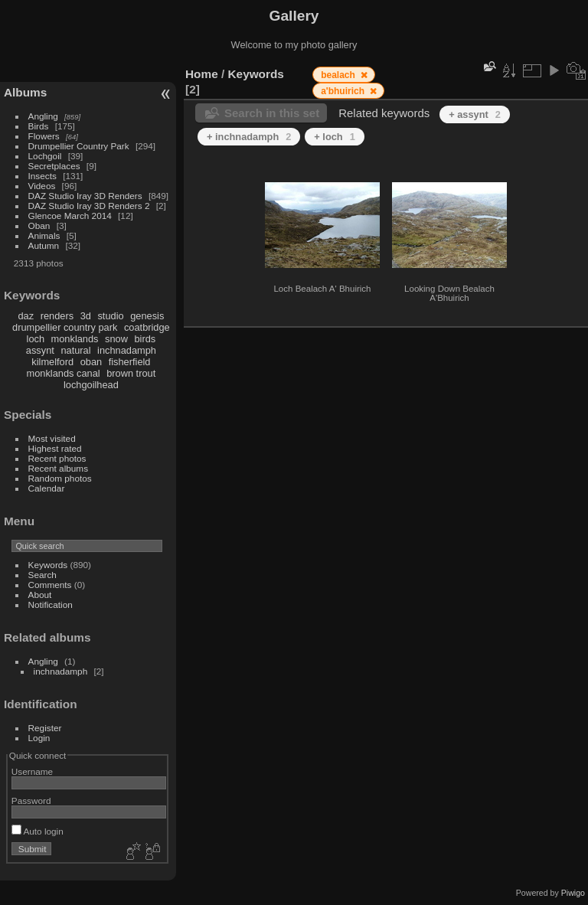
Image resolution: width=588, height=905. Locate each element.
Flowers (44, 136)
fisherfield (130, 362)
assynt (40, 350)
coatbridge (147, 327)
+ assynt (475, 114)
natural (75, 350)
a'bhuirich (344, 91)
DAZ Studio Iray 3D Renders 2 (89, 206)
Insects (42, 176)
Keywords (48, 565)
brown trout (131, 373)
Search (42, 575)
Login (39, 738)
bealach (339, 75)
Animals (44, 235)
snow (116, 339)
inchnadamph (127, 350)
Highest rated (55, 448)
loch (36, 339)
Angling (43, 116)
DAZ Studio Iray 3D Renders (85, 196)
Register (45, 728)
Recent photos (57, 458)
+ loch (334, 137)
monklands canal (64, 373)
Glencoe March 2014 (70, 216)
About (40, 595)
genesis (147, 316)
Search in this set (272, 113)
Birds (39, 126)
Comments (50, 585)
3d (86, 316)
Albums (25, 92)
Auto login (38, 831)
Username (32, 771)
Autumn (44, 245)
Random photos (60, 478)
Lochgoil (45, 156)
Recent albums (58, 468)
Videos (42, 186)
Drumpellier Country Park (79, 146)
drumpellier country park (65, 327)
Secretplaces (54, 166)
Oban (39, 225)
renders (57, 316)
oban (91, 362)
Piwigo (573, 893)
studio (110, 316)
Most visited (52, 438)
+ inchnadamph (249, 137)
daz (26, 316)
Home (202, 74)
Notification (51, 604)
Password (31, 800)
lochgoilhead (91, 385)
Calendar (47, 488)
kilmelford (52, 362)
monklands (75, 339)
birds (145, 339)
